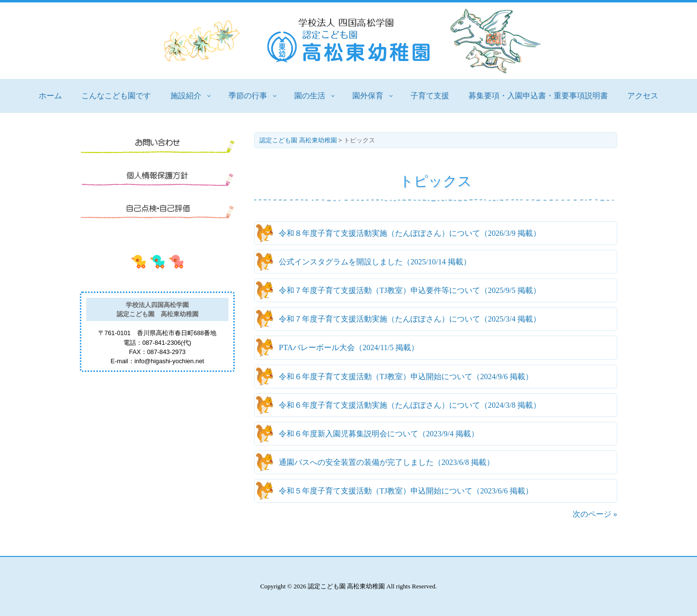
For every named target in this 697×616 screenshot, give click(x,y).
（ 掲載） (410, 233)
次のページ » (595, 514)
